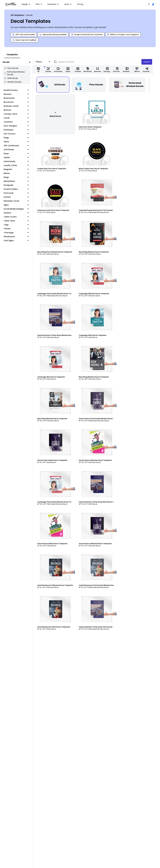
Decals (6, 62)
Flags (20, 135)
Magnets (20, 167)
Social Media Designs (20, 206)
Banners (20, 92)
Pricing (80, 4)
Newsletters (20, 179)
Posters (20, 194)
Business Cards (20, 103)
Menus (20, 171)
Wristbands (20, 234)
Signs (20, 202)
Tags (20, 222)
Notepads (20, 182)
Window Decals (13, 79)
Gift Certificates (20, 143)
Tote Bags (20, 230)
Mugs (20, 175)
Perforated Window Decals (18, 72)
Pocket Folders (20, 186)
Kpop (20, 151)
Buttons (20, 107)
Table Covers (20, 214)
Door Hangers (20, 123)
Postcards (20, 190)
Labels (20, 155)
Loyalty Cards (20, 163)
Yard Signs (20, 238)
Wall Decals (11, 76)
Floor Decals (11, 68)
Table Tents (20, 218)
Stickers (20, 210)
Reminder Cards (20, 198)
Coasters (20, 119)
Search (154, 62)
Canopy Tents (20, 111)
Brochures (20, 99)
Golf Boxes (20, 147)
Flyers (20, 139)
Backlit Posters (20, 88)
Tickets (20, 226)
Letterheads (20, 159)
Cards (20, 115)
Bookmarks (20, 95)
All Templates (17, 15)
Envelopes (20, 127)
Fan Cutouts (20, 131)
